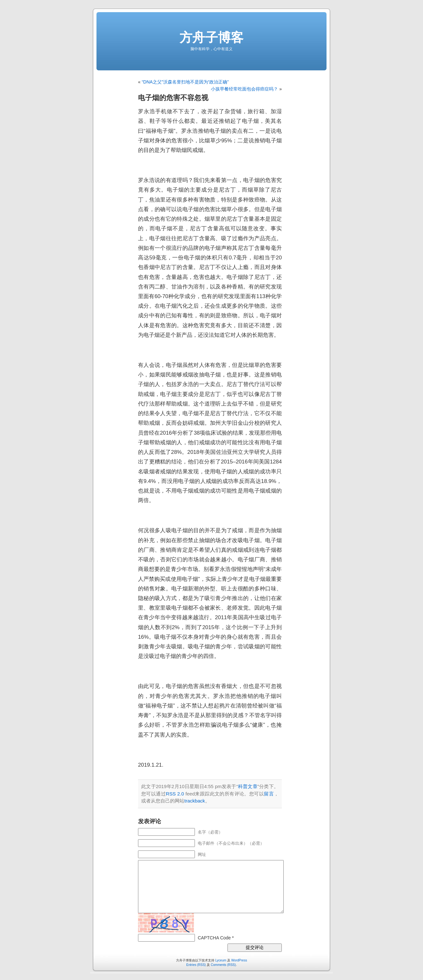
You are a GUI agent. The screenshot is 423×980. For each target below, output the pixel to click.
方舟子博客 (211, 37)
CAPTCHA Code (214, 938)
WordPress (239, 960)
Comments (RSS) (223, 965)
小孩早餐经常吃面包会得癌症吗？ (244, 89)
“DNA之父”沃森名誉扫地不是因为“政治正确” (185, 82)
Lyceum (221, 960)
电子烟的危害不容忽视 (173, 98)
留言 (269, 794)
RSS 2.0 (175, 794)
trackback (195, 801)
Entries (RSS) (196, 965)
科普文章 (248, 786)
